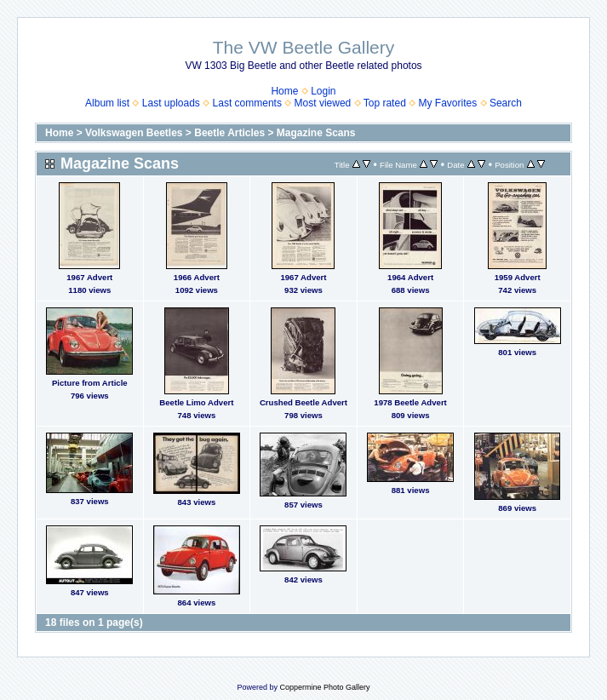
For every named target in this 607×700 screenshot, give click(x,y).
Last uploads (171, 103)
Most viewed (323, 103)
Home (284, 91)
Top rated (385, 103)
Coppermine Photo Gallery (324, 687)
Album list (107, 103)
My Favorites (448, 103)
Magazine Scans (316, 133)
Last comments (247, 103)
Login (323, 91)
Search (506, 103)
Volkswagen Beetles (134, 133)
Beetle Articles (229, 133)
